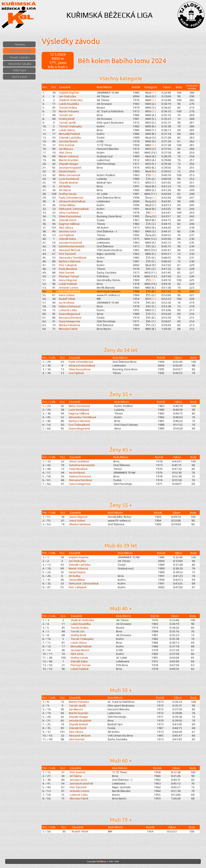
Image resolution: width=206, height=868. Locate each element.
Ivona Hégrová (68, 280)
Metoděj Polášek (69, 134)
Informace (20, 70)
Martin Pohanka (69, 111)
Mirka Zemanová (69, 175)
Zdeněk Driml (68, 220)
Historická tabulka (20, 64)
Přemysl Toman (69, 276)
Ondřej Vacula (68, 194)
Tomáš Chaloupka (70, 126)
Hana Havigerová (69, 321)
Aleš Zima (65, 153)
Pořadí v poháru (20, 57)
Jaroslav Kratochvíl (70, 243)
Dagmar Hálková (69, 224)
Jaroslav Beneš (68, 141)
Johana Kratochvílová (72, 201)
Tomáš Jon (66, 115)
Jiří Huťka (65, 186)
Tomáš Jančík (67, 123)
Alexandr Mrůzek (70, 250)
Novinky (20, 44)
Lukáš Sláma (67, 130)
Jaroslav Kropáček (70, 168)
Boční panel (20, 77)
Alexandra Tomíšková (73, 258)
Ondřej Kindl (67, 119)
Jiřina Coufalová (69, 213)
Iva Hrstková (67, 303)
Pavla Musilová (68, 269)
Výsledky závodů (20, 51)
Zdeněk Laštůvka (70, 138)
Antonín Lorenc (69, 288)
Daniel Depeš (67, 171)
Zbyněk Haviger (69, 164)
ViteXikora (101, 861)
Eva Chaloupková (69, 291)
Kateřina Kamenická (72, 246)
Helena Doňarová (70, 306)
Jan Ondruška (67, 96)
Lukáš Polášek (68, 284)
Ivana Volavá (67, 295)
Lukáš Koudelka (69, 104)
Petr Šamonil (67, 254)
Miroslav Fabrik (68, 329)
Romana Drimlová (70, 318)
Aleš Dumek (67, 273)
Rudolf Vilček (67, 299)
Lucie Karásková (69, 179)
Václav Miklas (67, 205)
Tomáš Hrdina (68, 108)
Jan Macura (66, 149)
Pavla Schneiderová (71, 198)
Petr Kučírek (67, 145)
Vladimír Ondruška (71, 100)
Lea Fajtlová (66, 235)
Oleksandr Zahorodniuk (74, 209)
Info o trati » (58, 67)
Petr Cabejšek (68, 265)
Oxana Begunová (69, 314)
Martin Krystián (69, 160)
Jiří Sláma (65, 190)
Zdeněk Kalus (68, 239)
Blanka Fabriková (69, 325)
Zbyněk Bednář (68, 183)
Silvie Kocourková (70, 216)
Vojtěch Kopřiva (69, 93)
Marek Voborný (69, 156)
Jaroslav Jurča (67, 231)
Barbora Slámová (70, 261)
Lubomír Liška (68, 310)
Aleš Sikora (66, 228)
